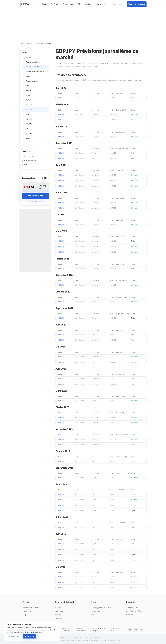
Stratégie (59, 618)
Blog (92, 615)
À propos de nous (133, 608)
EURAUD (29, 95)
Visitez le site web (35, 196)
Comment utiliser (30, 157)
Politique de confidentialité (81, 630)
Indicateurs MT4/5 (30, 161)
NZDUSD (29, 119)
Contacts (130, 615)
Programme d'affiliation (135, 611)
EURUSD (29, 105)
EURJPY (29, 100)
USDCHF (29, 129)
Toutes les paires (32, 81)
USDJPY (29, 133)
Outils (87, 4)
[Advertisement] (83, 24)
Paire (28, 76)
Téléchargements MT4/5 (72, 4)
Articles (58, 615)
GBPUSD (29, 114)
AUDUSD (29, 91)
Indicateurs (60, 608)
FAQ (24, 615)
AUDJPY (29, 86)
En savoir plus (14, 636)
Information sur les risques (100, 630)
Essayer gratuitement (137, 4)
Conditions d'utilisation (65, 630)
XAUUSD (29, 138)
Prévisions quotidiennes (34, 67)
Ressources (98, 4)
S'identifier (118, 4)
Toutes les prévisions (33, 62)
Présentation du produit (31, 608)
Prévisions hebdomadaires (35, 72)
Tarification (55, 4)
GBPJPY (29, 110)
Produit (45, 4)
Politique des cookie (114, 630)
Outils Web (60, 611)
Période (29, 57)
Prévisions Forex (97, 611)
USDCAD (29, 124)
